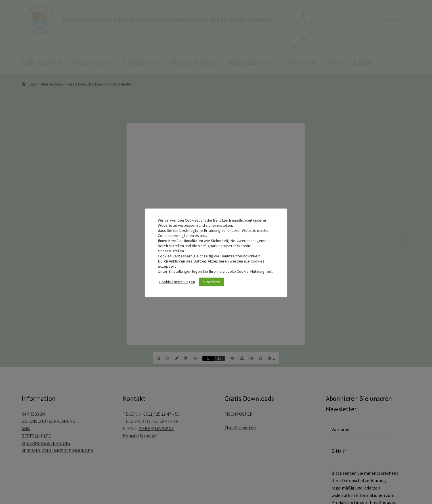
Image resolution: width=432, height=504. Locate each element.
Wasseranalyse (194, 62)
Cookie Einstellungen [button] (177, 282)
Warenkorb (304, 43)
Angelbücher (92, 62)
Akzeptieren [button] (211, 282)
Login (362, 62)
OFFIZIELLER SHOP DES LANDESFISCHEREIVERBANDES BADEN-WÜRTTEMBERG (167, 20)
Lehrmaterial (42, 62)
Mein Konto (304, 18)
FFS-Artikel (300, 62)
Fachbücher (141, 62)
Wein (335, 62)
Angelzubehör (250, 62)
